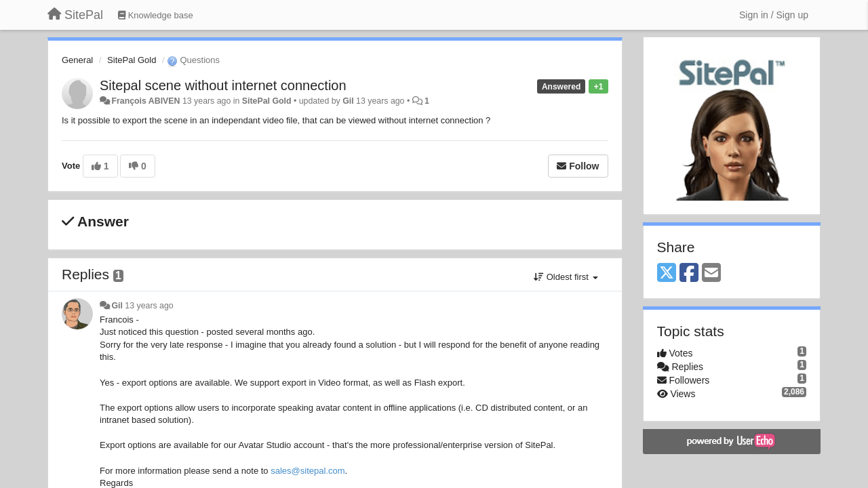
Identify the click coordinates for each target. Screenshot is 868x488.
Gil (348, 101)
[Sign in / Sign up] (774, 15)
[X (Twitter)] (667, 273)
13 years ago (149, 306)
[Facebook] (689, 273)
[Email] (711, 273)
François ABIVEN (145, 101)
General (77, 60)
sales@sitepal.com (308, 471)
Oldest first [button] (566, 277)
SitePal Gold (132, 60)
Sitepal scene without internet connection (223, 85)
